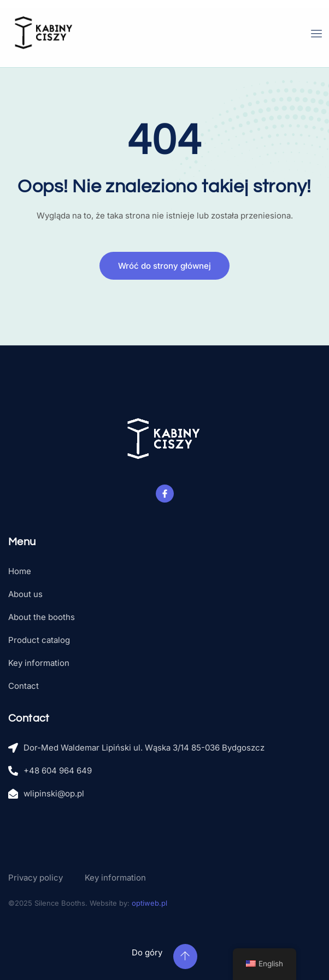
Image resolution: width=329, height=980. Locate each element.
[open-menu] (317, 34)
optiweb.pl (149, 903)
